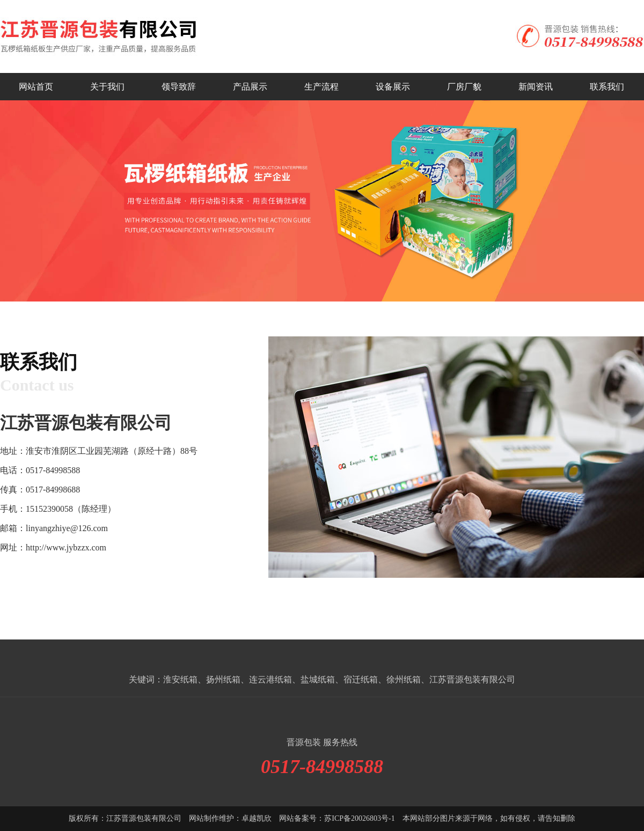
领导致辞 (179, 87)
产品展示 (250, 87)
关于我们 (107, 87)
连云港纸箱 (270, 679)
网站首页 (36, 87)
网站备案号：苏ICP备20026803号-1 (337, 818)
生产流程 (321, 87)
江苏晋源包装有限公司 (472, 679)
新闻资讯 (536, 87)
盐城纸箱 (318, 679)
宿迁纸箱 (361, 679)
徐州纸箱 (404, 679)
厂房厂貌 (464, 87)
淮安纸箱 (180, 679)
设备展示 (393, 87)
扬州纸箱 (223, 679)
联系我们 (607, 87)
